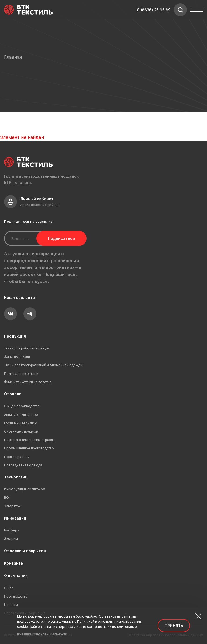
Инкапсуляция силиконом (25, 489)
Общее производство (22, 406)
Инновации (15, 518)
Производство (16, 596)
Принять (174, 626)
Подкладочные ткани (21, 374)
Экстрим (11, 539)
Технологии (16, 477)
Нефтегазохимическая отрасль (29, 440)
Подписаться (61, 238)
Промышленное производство (29, 448)
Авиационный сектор (21, 415)
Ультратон (12, 506)
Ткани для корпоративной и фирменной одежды (43, 365)
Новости (11, 605)
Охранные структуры (21, 431)
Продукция (15, 336)
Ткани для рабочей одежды (27, 348)
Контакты (14, 563)
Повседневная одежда (23, 465)
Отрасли (13, 394)
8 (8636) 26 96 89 (154, 10)
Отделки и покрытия (25, 551)
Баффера (12, 530)
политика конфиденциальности (42, 634)
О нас (9, 588)
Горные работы (17, 457)
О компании (16, 576)
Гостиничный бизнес (20, 423)
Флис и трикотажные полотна (28, 382)
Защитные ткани (17, 357)
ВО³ (7, 498)
